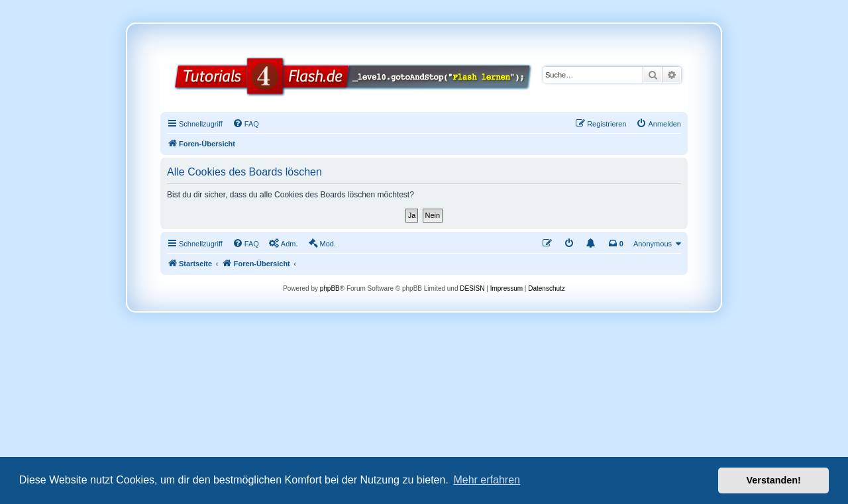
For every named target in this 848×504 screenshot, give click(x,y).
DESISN (472, 288)
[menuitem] (246, 124)
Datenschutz (547, 288)
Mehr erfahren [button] (487, 480)
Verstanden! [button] (774, 480)
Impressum (506, 288)
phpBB (330, 288)
